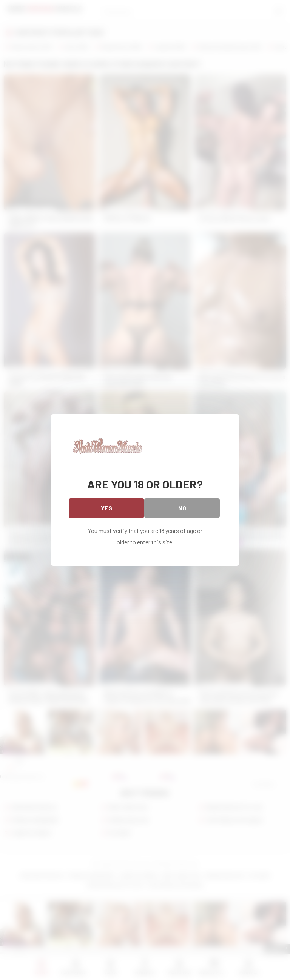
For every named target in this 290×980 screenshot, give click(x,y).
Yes (106, 508)
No (182, 508)
